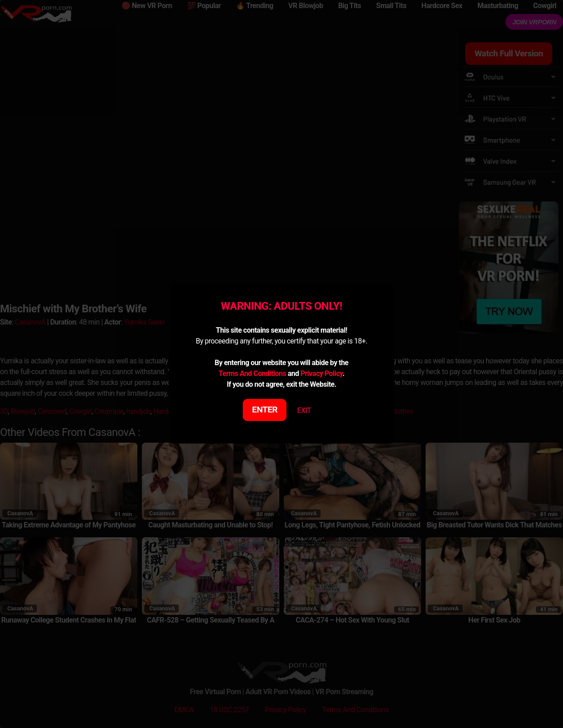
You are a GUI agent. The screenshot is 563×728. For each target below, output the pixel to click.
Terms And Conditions (252, 373)
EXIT (304, 410)
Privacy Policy (321, 373)
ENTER (265, 410)
